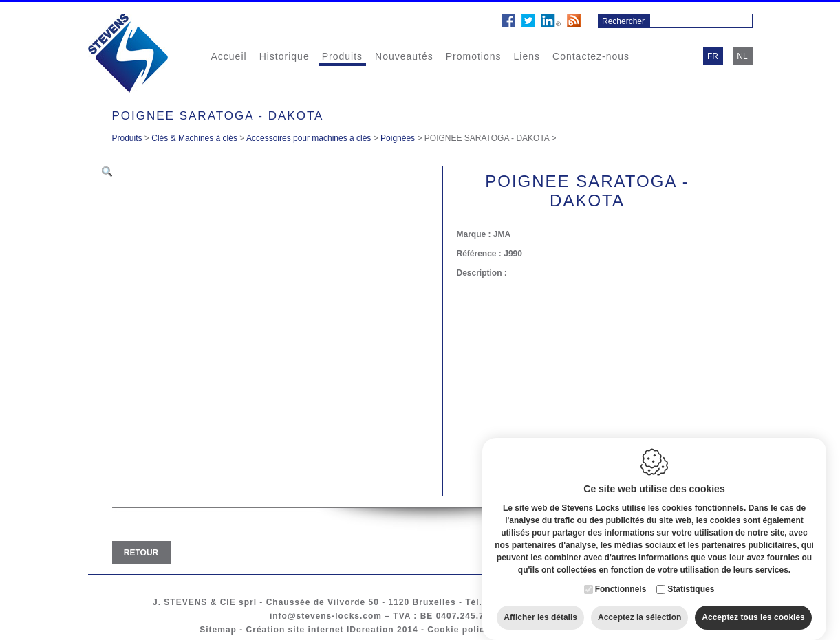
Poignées (398, 138)
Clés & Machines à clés (194, 138)
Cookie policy (459, 630)
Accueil (229, 56)
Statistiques (691, 576)
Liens (527, 56)
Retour (141, 553)
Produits (342, 56)
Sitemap (218, 630)
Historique (284, 56)
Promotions (474, 56)
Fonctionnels (621, 576)
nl (742, 56)
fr (713, 56)
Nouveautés (404, 56)
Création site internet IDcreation (320, 630)
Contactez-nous (591, 56)
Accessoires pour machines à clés (309, 138)
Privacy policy (532, 630)
